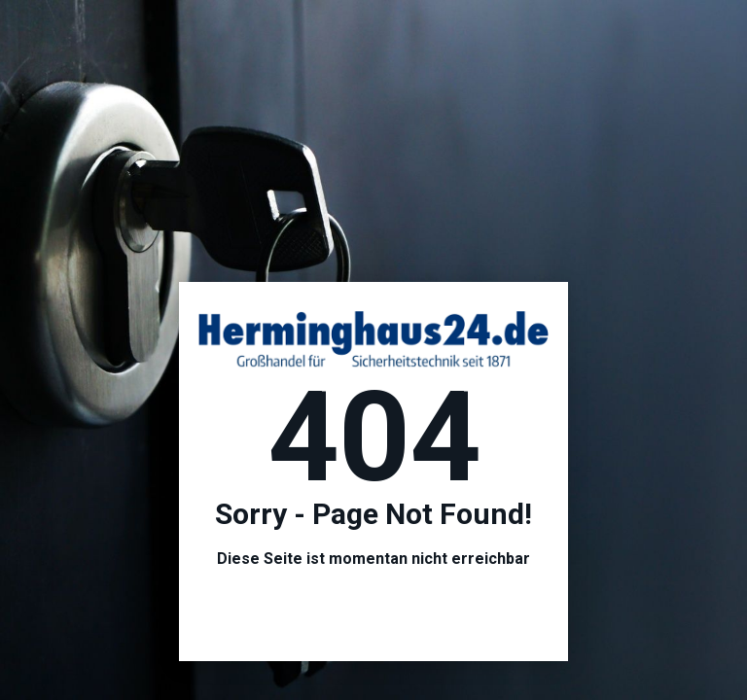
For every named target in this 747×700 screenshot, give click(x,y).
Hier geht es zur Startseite (373, 612)
